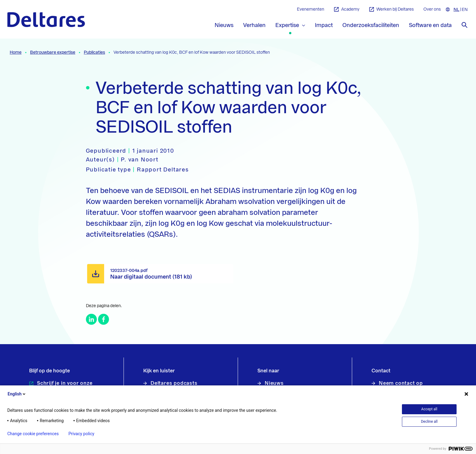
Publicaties (94, 53)
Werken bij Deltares (391, 10)
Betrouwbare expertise (53, 53)
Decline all (429, 422)
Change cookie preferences (33, 434)
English (17, 394)
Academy (347, 10)
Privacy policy (81, 434)
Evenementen (311, 9)
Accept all (429, 409)
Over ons (432, 9)
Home (16, 53)
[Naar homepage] (46, 20)
